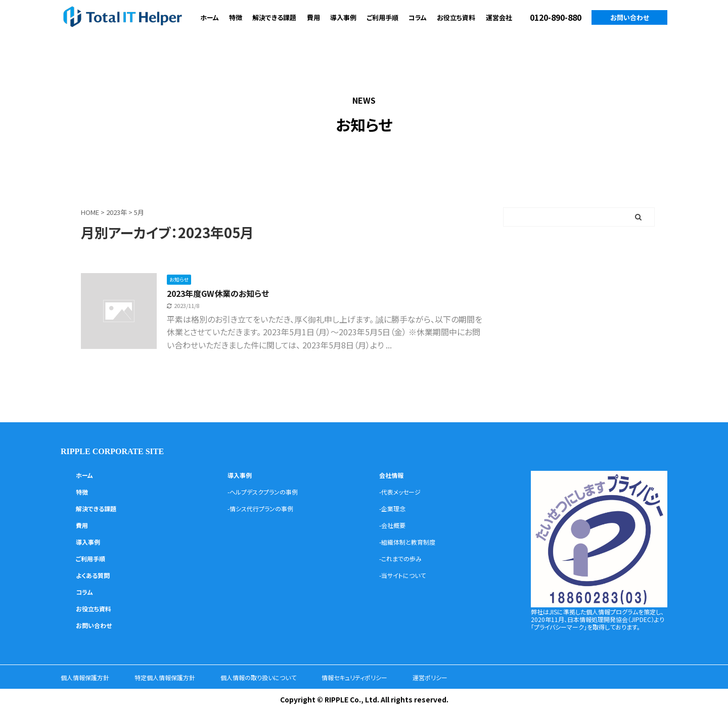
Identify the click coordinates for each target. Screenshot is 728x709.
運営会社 (499, 17)
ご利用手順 (382, 17)
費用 (313, 17)
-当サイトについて (406, 574)
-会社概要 (395, 524)
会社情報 (393, 474)
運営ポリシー (473, 677)
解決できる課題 (274, 17)
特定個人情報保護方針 (178, 677)
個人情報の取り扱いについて (283, 677)
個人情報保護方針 (89, 677)
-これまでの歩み (404, 558)
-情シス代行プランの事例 (266, 508)
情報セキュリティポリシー (390, 677)
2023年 (117, 212)
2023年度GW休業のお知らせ (231, 292)
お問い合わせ (630, 17)
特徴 (236, 17)
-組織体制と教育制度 (412, 541)
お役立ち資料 (456, 17)
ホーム (210, 17)
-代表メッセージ (404, 491)
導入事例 (343, 17)
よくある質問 (96, 574)
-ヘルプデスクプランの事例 (269, 491)
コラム (418, 17)
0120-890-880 (556, 17)
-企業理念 (395, 508)
